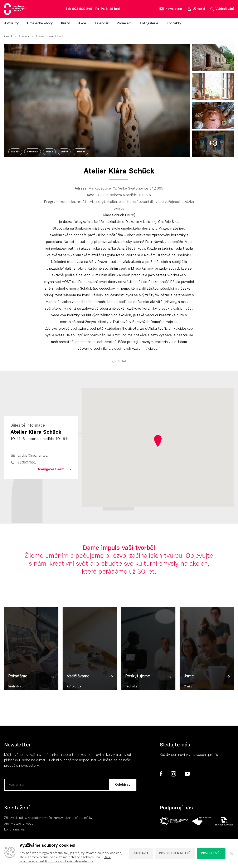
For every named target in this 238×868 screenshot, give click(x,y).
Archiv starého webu (19, 824)
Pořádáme (18, 683)
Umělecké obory (40, 24)
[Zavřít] (232, 854)
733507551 (27, 463)
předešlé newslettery (21, 766)
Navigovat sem (51, 469)
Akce (82, 24)
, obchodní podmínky (77, 818)
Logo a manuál (15, 830)
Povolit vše (211, 854)
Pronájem (124, 24)
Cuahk (8, 37)
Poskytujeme (138, 683)
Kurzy (65, 24)
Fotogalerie (149, 24)
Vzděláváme (78, 683)
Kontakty (174, 24)
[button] (158, 441)
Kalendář (101, 24)
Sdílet (122, 362)
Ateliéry (24, 37)
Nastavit (141, 854)
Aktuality (11, 24)
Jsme (189, 683)
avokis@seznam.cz (33, 456)
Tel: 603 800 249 (79, 9)
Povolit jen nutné (175, 854)
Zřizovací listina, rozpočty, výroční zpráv (33, 818)
